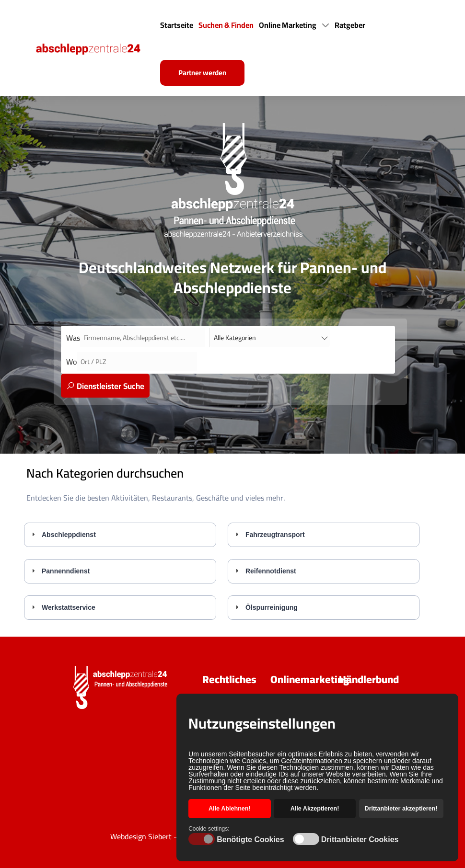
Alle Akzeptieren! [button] (315, 809)
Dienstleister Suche (105, 386)
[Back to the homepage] (96, 48)
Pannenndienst (66, 571)
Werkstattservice (69, 607)
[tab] (120, 535)
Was (73, 338)
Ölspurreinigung (272, 607)
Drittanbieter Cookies (360, 840)
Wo (72, 362)
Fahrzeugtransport (275, 535)
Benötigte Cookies (250, 840)
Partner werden (202, 73)
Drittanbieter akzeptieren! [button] (401, 809)
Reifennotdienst (271, 571)
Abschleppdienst (69, 535)
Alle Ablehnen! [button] (230, 809)
